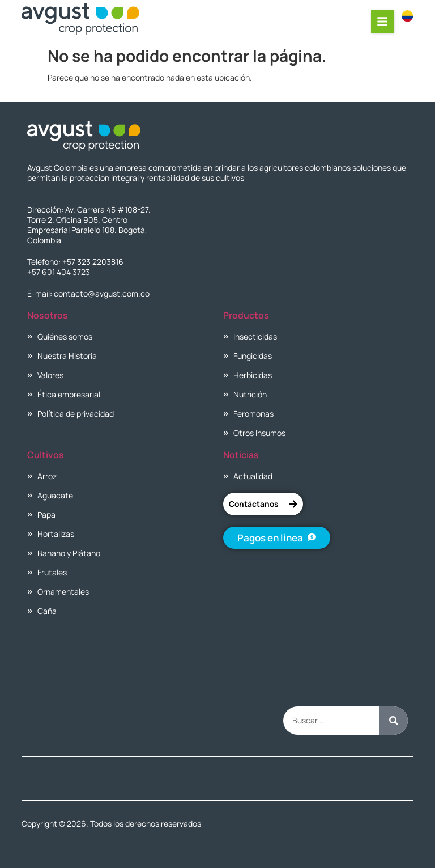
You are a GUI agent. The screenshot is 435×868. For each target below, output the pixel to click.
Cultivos (46, 455)
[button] (382, 22)
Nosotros (48, 315)
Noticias (241, 455)
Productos (246, 315)
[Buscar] (394, 721)
